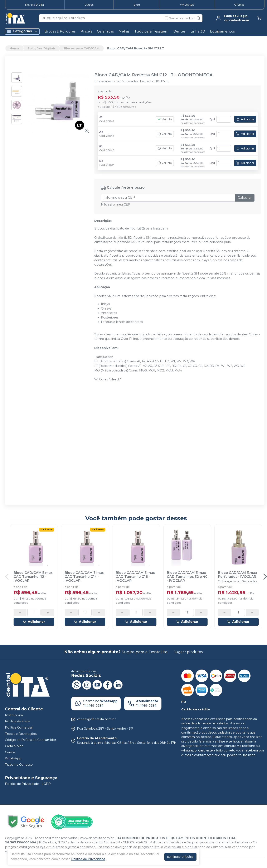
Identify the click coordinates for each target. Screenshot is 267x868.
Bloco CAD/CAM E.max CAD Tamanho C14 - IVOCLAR (84, 577)
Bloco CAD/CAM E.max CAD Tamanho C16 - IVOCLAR (135, 577)
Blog (137, 5)
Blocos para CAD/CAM (82, 48)
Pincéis (86, 31)
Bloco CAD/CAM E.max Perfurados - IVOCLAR (237, 575)
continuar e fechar (180, 857)
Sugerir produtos (188, 652)
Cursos (89, 5)
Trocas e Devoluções (21, 734)
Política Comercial (19, 728)
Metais (124, 31)
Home (14, 48)
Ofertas (239, 5)
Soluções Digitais (42, 48)
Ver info (165, 119)
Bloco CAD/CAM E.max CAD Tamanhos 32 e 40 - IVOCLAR (187, 577)
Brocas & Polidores (60, 31)
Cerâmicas (105, 31)
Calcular (245, 198)
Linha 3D (198, 31)
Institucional (14, 715)
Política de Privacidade (88, 859)
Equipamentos (222, 31)
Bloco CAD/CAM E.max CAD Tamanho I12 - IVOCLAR (33, 577)
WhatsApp (187, 5)
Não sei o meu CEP (116, 204)
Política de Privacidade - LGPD (28, 784)
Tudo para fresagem (151, 31)
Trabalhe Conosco (19, 765)
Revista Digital (35, 5)
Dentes (179, 31)
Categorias (22, 31)
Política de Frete (17, 721)
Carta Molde (14, 746)
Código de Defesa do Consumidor (31, 740)
